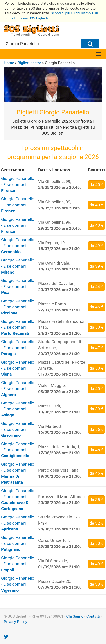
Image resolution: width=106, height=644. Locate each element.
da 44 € (96, 287)
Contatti (93, 616)
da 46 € (96, 307)
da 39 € (96, 266)
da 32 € (96, 523)
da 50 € (96, 327)
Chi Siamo (75, 616)
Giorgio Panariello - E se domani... (18, 184)
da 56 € (96, 429)
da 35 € (96, 500)
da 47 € (96, 348)
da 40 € (96, 185)
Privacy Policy (15, 622)
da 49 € (96, 246)
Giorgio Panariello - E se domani (18, 246)
